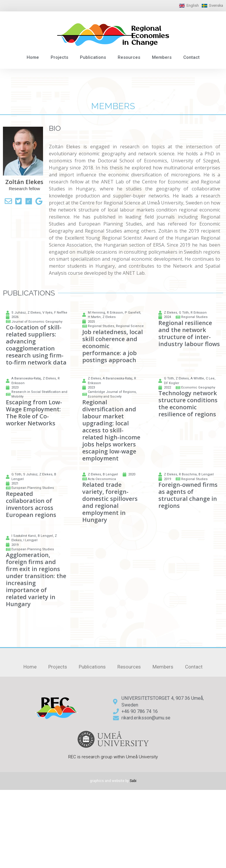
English (193, 5)
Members (162, 57)
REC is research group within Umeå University (113, 757)
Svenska (216, 5)
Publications (93, 57)
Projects (59, 57)
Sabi (133, 781)
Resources (129, 57)
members (113, 106)
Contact (191, 57)
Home (33, 57)
